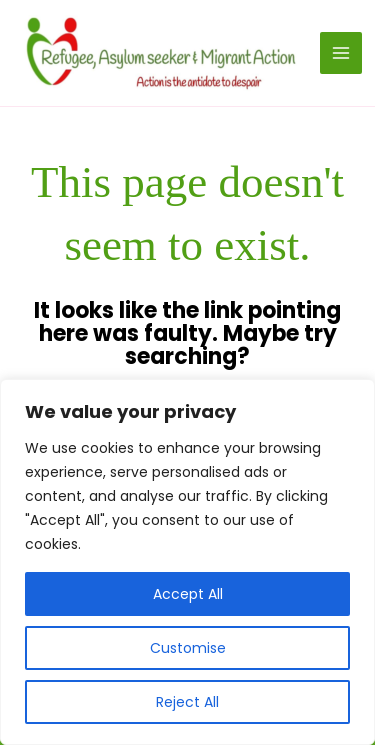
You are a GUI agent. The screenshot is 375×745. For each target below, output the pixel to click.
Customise (188, 648)
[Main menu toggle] (341, 53)
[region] (187, 562)
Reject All (187, 702)
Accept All (188, 594)
